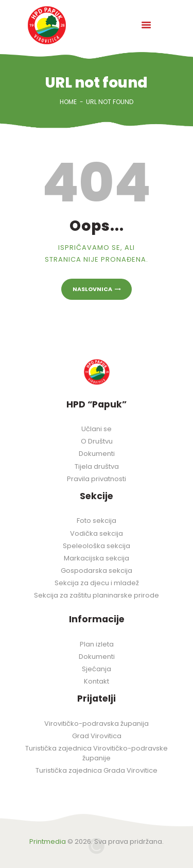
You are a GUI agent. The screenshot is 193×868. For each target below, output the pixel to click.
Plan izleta (97, 644)
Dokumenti (97, 454)
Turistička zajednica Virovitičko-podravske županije (97, 753)
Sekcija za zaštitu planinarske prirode (97, 595)
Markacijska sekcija (97, 558)
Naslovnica (92, 289)
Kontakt (97, 681)
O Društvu (97, 441)
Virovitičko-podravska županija (97, 724)
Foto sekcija (97, 521)
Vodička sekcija (97, 533)
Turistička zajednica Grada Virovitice (97, 770)
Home (68, 102)
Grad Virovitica (97, 736)
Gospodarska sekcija (97, 571)
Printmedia (48, 841)
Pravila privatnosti (97, 479)
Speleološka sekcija (97, 546)
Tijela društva (97, 466)
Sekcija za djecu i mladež (97, 583)
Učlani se (97, 429)
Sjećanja (97, 669)
